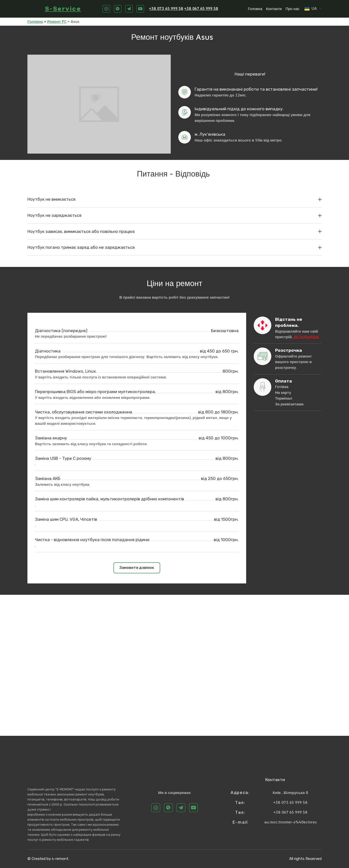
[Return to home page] (34, 9)
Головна (255, 9)
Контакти (274, 9)
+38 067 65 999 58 (201, 8)
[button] (106, 9)
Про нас (292, 9)
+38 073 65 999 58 (166, 8)
